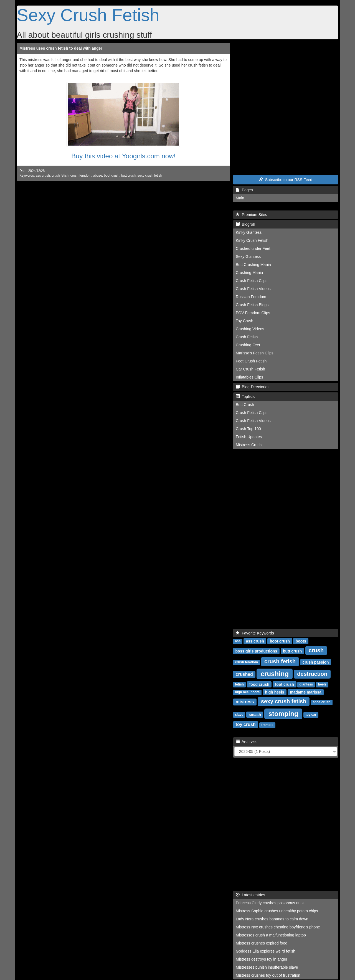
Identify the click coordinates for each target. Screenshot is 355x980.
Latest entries (250, 895)
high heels (274, 692)
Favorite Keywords (255, 633)
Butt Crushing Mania (253, 265)
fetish (239, 684)
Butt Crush (245, 405)
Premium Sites (251, 215)
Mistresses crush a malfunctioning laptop (271, 935)
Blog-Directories (253, 387)
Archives (246, 742)
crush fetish (60, 176)
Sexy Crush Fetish (88, 15)
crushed (244, 674)
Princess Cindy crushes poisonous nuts (270, 903)
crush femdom (81, 176)
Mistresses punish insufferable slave (267, 967)
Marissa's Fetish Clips (255, 353)
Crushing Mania (249, 273)
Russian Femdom (251, 297)
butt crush (128, 176)
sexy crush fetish (150, 176)
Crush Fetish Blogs (252, 305)
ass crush (43, 176)
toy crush (246, 724)
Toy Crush (244, 321)
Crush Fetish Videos (253, 289)
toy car (311, 715)
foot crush (285, 684)
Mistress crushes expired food (262, 943)
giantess (306, 684)
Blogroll (245, 224)
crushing (275, 673)
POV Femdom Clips (253, 313)
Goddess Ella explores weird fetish (266, 951)
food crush (259, 684)
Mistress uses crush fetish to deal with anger (61, 48)
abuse (98, 176)
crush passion (316, 662)
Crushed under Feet (253, 248)
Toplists (245, 397)
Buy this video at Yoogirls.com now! (123, 156)
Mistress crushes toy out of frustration (268, 975)
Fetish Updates (249, 437)
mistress (245, 702)
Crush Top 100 (248, 429)
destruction (312, 674)
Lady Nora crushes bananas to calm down (272, 919)
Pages (244, 190)
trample (267, 725)
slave (239, 715)
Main (240, 198)
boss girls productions (256, 651)
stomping (283, 713)
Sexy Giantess (248, 257)
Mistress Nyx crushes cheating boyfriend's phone (278, 927)
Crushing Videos (250, 329)
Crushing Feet (248, 345)
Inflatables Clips (249, 377)
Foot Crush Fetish (251, 361)
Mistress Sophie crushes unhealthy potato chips (277, 911)
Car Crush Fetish (250, 369)
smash (255, 714)
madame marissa (306, 692)
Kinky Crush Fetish (252, 240)
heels (322, 684)
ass (238, 641)
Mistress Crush (249, 445)
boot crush (112, 176)
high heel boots (247, 692)
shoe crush (321, 702)
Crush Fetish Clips (252, 281)
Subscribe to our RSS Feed (286, 180)
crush (316, 650)
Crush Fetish (247, 337)
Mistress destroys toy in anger (262, 959)
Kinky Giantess (249, 232)
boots (301, 641)
